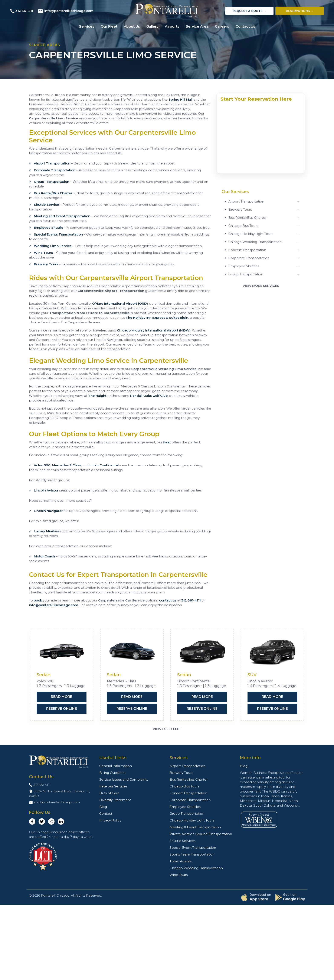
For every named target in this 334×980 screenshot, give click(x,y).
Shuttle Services (182, 841)
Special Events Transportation (58, 234)
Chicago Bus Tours (184, 786)
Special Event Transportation (193, 848)
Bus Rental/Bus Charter (53, 193)
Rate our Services (113, 786)
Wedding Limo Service (53, 246)
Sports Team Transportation (192, 854)
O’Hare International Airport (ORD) (120, 304)
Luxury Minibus (46, 531)
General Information (116, 766)
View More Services (261, 286)
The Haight (97, 396)
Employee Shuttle (49, 228)
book (38, 600)
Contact (106, 814)
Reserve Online (62, 709)
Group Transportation (52, 182)
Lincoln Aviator (46, 490)
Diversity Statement (115, 800)
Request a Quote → (249, 11)
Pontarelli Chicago (55, 895)
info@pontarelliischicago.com (69, 11)
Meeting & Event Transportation (195, 827)
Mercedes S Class (66, 465)
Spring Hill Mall (181, 99)
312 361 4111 (25, 11)
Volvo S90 (42, 465)
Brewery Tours (46, 264)
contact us (168, 600)
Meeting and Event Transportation (62, 216)
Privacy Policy (110, 820)
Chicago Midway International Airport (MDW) (154, 330)
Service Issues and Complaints (124, 779)
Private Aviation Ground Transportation (201, 834)
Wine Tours (43, 253)
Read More (62, 697)
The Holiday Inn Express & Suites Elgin (157, 318)
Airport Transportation (52, 163)
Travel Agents (181, 861)
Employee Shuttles (185, 807)
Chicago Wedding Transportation (196, 868)
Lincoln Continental (103, 465)
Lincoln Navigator (48, 511)
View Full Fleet (167, 729)
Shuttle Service (46, 205)
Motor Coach (44, 556)
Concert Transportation (188, 793)
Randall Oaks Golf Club (149, 396)
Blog (103, 807)
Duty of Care (109, 793)
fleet (167, 442)
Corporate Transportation (55, 170)
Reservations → (300, 11)
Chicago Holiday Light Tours (192, 820)
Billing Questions (113, 773)
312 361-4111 (191, 600)
